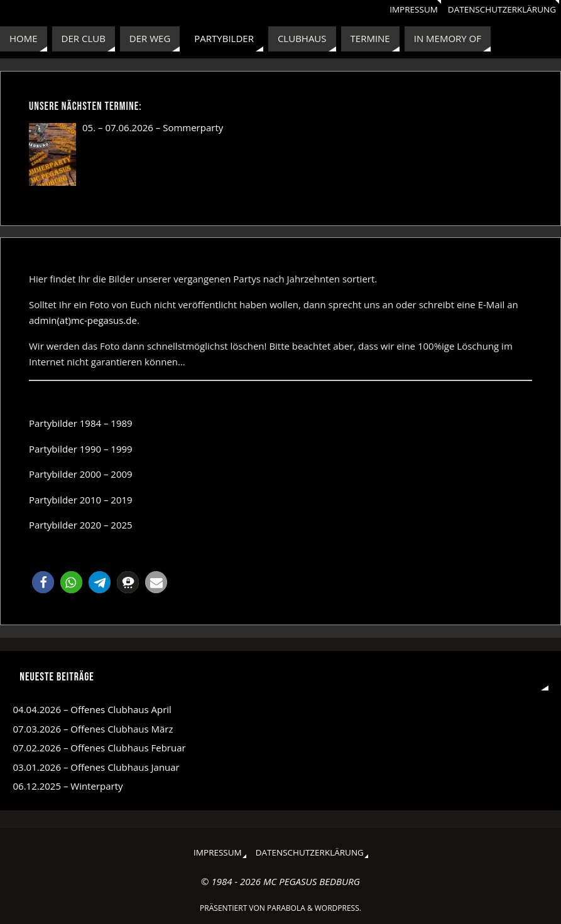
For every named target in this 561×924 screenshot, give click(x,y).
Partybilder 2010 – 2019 (81, 500)
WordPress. (338, 908)
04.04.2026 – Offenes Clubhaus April (92, 709)
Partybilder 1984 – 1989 (81, 423)
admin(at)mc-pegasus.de (83, 320)
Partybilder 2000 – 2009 (81, 474)
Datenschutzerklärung (502, 9)
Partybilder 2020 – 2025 (81, 525)
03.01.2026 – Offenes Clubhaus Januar (96, 767)
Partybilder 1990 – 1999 (81, 449)
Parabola (286, 908)
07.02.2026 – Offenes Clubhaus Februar (100, 748)
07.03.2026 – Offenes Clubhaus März (93, 729)
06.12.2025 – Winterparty (68, 786)
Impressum (414, 9)
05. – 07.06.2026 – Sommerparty (153, 127)
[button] (43, 582)
